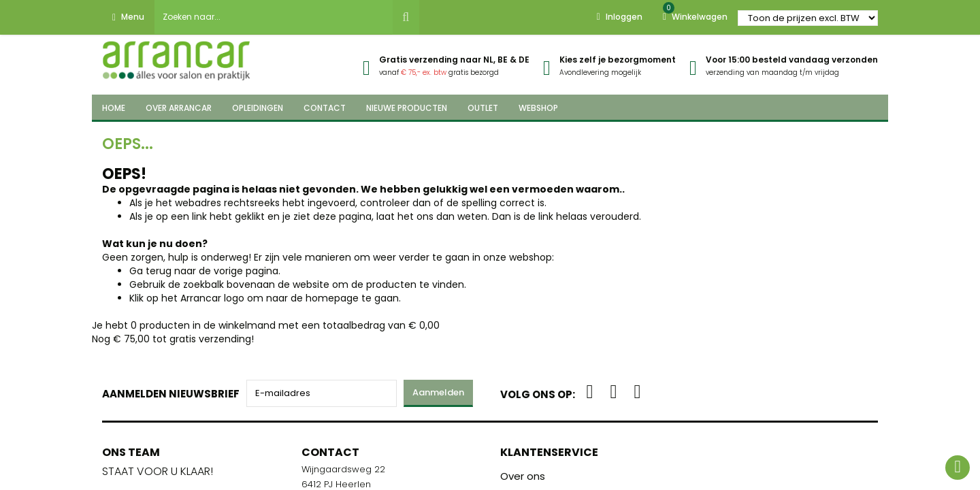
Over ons (523, 476)
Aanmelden (438, 392)
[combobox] (274, 17)
